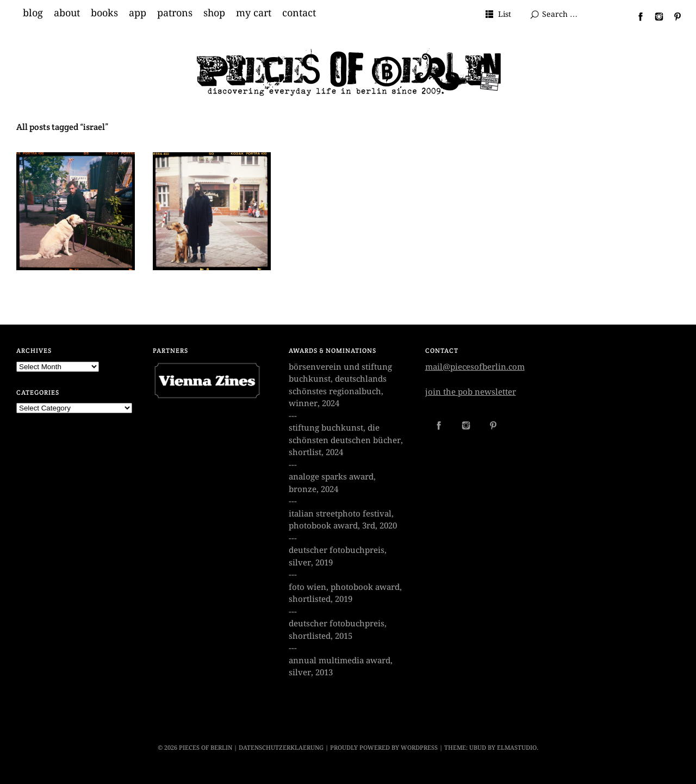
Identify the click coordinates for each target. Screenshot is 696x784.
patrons (175, 13)
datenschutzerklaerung (281, 748)
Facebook (636, 16)
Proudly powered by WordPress (384, 748)
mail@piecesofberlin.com (475, 367)
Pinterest (673, 16)
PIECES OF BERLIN (206, 748)
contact (299, 13)
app (138, 13)
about (67, 13)
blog (33, 13)
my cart (254, 13)
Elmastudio (517, 748)
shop (214, 13)
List (505, 14)
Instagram (655, 16)
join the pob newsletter (471, 392)
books (104, 13)
